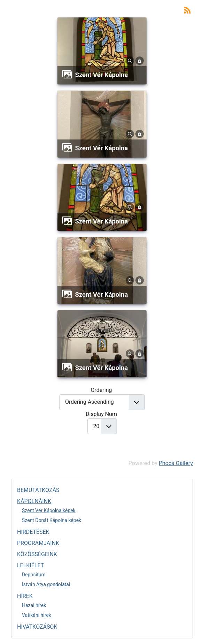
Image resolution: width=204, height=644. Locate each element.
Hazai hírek (34, 605)
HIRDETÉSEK (33, 532)
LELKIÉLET (30, 565)
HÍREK (25, 596)
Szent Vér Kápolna (102, 75)
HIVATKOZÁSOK (37, 627)
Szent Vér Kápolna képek (49, 510)
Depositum (34, 575)
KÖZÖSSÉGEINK (37, 554)
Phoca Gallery (176, 463)
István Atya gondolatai (46, 584)
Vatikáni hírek (37, 615)
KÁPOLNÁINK (34, 501)
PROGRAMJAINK (38, 543)
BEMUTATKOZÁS (38, 490)
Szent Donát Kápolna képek (52, 520)
